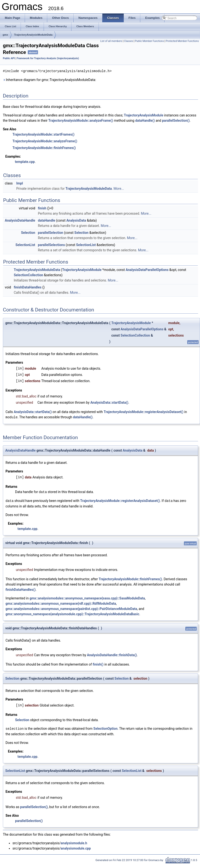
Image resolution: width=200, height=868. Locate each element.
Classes (128, 41)
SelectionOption (105, 728)
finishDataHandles (28, 287)
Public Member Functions (150, 41)
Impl (20, 183)
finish (42, 208)
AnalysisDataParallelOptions (147, 270)
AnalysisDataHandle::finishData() (112, 654)
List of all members (111, 41)
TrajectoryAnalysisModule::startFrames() (43, 134)
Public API (9, 58)
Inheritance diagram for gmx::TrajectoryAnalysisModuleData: (49, 80)
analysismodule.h (74, 842)
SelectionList (25, 245)
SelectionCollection (28, 275)
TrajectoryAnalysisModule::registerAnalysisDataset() (144, 412)
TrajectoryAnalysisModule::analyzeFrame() (81, 120)
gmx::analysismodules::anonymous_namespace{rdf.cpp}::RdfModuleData (61, 603)
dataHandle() (145, 120)
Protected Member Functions (182, 41)
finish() (98, 663)
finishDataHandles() (21, 589)
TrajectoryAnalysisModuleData (33, 35)
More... (119, 188)
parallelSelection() (176, 120)
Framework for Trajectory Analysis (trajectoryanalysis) (48, 58)
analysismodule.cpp (76, 847)
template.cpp (25, 161)
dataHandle (47, 220)
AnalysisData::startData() (109, 402)
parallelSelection (50, 232)
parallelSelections (51, 245)
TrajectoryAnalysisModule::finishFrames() (44, 148)
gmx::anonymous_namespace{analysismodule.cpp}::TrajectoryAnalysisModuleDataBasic (72, 613)
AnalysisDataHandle (20, 220)
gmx (5, 35)
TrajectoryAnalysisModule (144, 115)
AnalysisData (76, 220)
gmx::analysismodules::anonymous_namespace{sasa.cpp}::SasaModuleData (87, 597)
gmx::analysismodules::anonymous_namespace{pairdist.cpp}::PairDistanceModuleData (71, 608)
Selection (28, 232)
